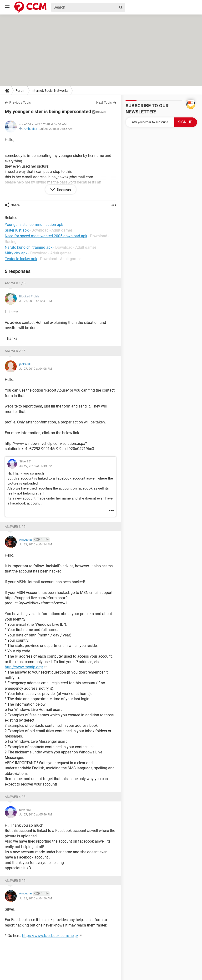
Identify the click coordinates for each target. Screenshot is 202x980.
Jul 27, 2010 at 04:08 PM (35, 369)
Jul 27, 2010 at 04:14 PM (35, 544)
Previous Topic (20, 102)
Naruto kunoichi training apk (29, 247)
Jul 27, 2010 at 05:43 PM (36, 466)
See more (64, 189)
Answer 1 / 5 (15, 283)
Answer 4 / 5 (15, 797)
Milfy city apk (16, 253)
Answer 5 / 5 (15, 881)
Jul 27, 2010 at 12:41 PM (35, 301)
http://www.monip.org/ (24, 667)
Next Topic (104, 102)
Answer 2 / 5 (15, 351)
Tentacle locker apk (21, 259)
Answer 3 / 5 (15, 527)
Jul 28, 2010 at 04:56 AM (56, 129)
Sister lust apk (17, 230)
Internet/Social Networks (50, 91)
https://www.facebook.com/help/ (50, 936)
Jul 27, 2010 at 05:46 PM (35, 814)
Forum (20, 91)
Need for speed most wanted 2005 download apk (46, 236)
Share (15, 205)
